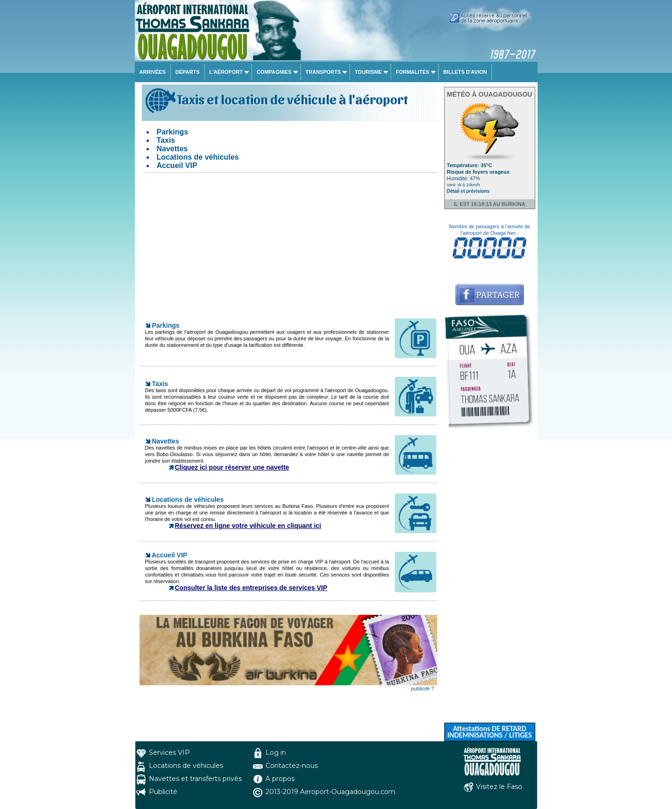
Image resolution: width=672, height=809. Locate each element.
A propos (280, 779)
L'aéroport (226, 72)
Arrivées (153, 72)
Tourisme (368, 72)
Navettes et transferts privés (195, 779)
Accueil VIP (177, 165)
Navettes (172, 149)
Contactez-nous (292, 766)
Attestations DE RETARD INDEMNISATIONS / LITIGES (489, 732)
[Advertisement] (288, 247)
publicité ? (423, 689)
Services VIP (169, 753)
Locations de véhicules (198, 157)
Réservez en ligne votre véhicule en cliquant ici (248, 526)
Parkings (173, 132)
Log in (276, 753)
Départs (188, 72)
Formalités (413, 72)
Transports (323, 72)
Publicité (163, 792)
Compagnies (274, 72)
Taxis (166, 140)
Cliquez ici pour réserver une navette (232, 467)
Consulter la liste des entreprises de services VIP (251, 588)
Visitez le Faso (499, 787)
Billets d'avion (465, 72)
